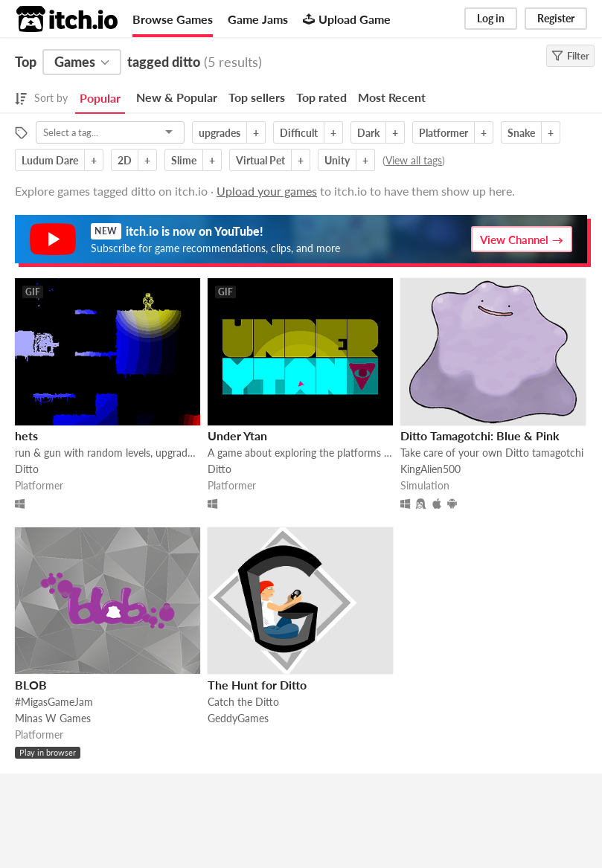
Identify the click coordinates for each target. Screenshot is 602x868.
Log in (491, 18)
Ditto (27, 469)
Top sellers (257, 97)
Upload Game (347, 19)
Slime (184, 160)
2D (125, 160)
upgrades (220, 133)
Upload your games (267, 191)
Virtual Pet (260, 160)
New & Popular (177, 97)
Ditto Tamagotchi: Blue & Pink (480, 435)
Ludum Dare (50, 160)
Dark (368, 133)
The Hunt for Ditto (257, 685)
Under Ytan (237, 435)
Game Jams (258, 19)
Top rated (321, 97)
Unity (337, 160)
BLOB (31, 685)
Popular (100, 98)
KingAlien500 (430, 469)
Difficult (299, 133)
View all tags (414, 160)
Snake (521, 133)
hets (26, 435)
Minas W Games (53, 718)
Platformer (444, 133)
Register (556, 18)
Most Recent (392, 97)
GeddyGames (238, 718)
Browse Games (173, 19)
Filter (570, 56)
